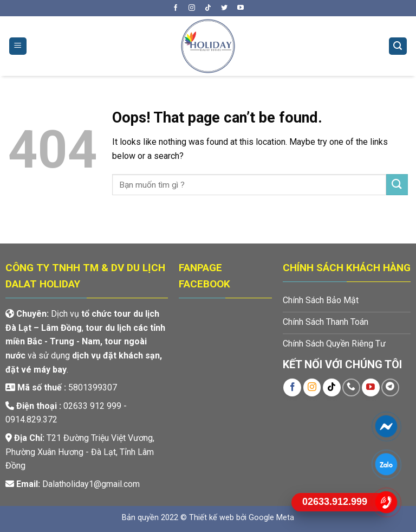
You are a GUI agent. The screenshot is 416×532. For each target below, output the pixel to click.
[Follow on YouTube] (240, 8)
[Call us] (351, 387)
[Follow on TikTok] (208, 8)
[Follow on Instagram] (192, 8)
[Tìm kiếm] (398, 46)
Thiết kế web (212, 518)
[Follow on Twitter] (224, 8)
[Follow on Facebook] (175, 8)
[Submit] (397, 185)
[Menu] (18, 46)
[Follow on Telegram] (390, 387)
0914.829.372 (31, 419)
